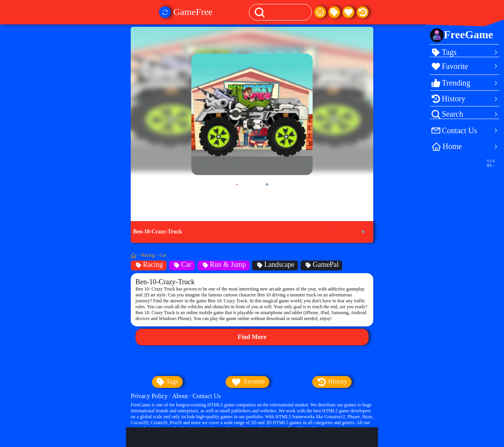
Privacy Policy (149, 396)
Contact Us (207, 396)
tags (167, 382)
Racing (148, 255)
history (332, 382)
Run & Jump (224, 264)
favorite (247, 382)
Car (163, 255)
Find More (252, 337)
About (180, 396)
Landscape (275, 264)
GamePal (321, 264)
